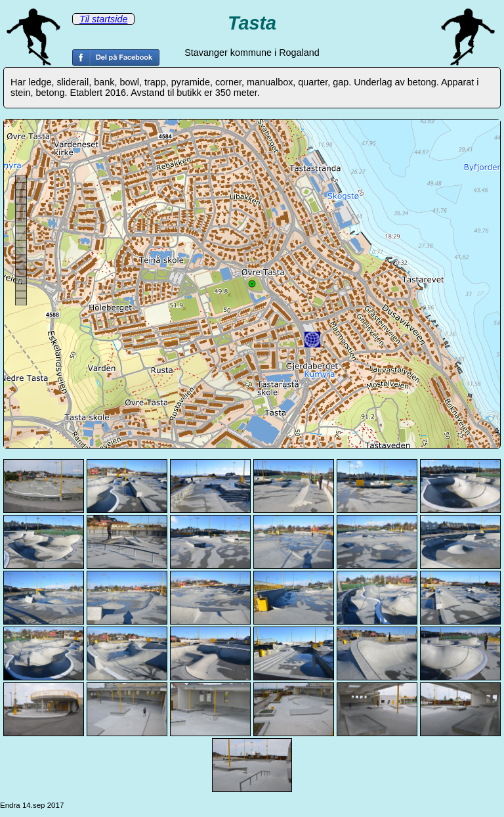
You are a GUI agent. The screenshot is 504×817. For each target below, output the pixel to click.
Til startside (103, 19)
